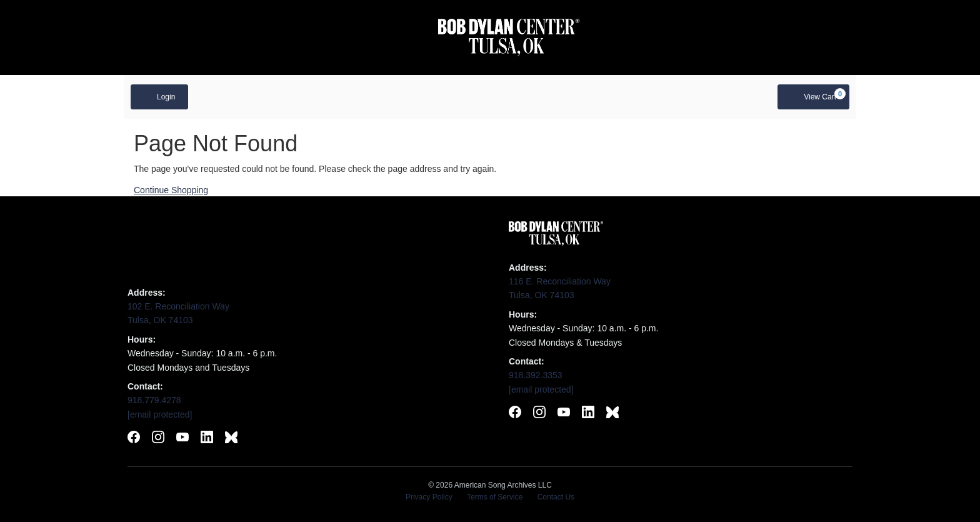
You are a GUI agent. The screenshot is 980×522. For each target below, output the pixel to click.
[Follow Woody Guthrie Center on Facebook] (134, 439)
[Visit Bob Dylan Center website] (509, 38)
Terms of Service (495, 497)
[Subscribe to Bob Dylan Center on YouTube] (564, 414)
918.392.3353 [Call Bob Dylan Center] (536, 375)
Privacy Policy (429, 497)
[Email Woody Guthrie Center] (160, 414)
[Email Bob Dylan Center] (541, 389)
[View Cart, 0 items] (813, 97)
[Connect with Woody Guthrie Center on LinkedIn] (207, 439)
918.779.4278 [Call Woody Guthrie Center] (154, 400)
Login (159, 96)
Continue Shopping (171, 190)
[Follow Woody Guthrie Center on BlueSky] (231, 439)
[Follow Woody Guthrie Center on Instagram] (158, 439)
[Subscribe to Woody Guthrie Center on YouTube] (182, 439)
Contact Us (556, 497)
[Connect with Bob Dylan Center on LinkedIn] (588, 414)
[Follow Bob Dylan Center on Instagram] (539, 414)
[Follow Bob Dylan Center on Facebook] (515, 414)
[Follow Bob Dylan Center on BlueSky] (612, 414)
